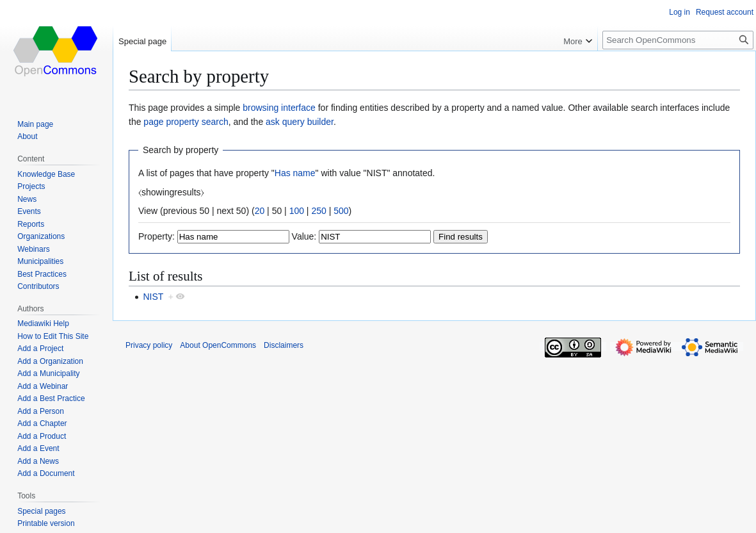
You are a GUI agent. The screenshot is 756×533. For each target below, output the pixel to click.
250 (318, 211)
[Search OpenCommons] (678, 40)
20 (260, 211)
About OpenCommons (218, 345)
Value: (304, 236)
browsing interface (279, 108)
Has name (295, 173)
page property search (186, 122)
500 (341, 211)
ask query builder (300, 122)
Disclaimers (284, 345)
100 (297, 211)
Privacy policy (149, 345)
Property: (157, 236)
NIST (153, 297)
